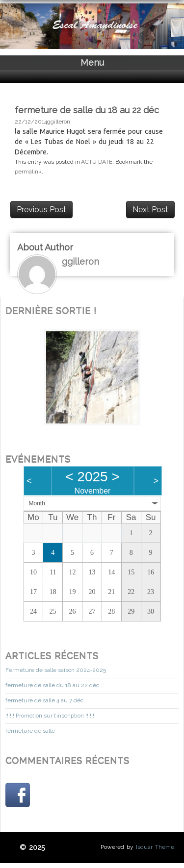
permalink (28, 172)
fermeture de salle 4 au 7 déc (44, 700)
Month (37, 503)
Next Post (150, 210)
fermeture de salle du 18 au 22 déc (52, 685)
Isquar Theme (155, 847)
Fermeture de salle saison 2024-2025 (56, 670)
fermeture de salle (30, 731)
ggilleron (59, 122)
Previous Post (41, 210)
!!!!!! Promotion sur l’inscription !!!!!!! (51, 716)
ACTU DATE (97, 162)
